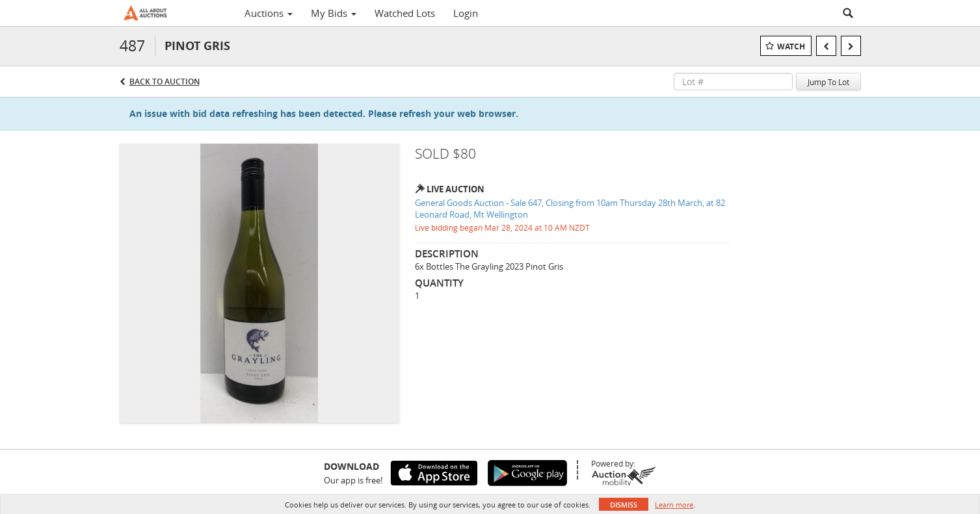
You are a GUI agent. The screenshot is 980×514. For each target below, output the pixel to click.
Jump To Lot (828, 82)
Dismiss (624, 505)
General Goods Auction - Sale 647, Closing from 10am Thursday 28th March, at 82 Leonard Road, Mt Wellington (570, 209)
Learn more (674, 505)
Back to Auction (165, 82)
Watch (791, 46)
